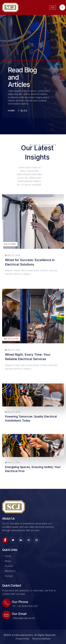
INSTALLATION (11, 339)
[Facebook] (5, 540)
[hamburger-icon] (53, 7)
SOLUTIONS (10, 244)
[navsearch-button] (62, 7)
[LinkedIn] (21, 540)
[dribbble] (29, 540)
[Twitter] (13, 540)
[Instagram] (36, 540)
